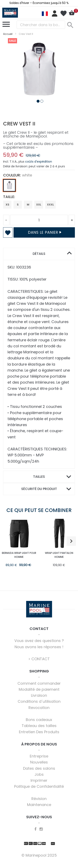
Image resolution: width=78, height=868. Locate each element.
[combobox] (41, 25)
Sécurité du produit (39, 489)
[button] (37, 100)
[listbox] (39, 186)
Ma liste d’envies (63, 13)
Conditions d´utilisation (39, 701)
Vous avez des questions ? (39, 641)
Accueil (8, 34)
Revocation (39, 708)
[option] (9, 185)
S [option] (18, 205)
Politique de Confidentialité (39, 786)
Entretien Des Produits (39, 732)
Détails (39, 254)
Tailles (39, 477)
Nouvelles (39, 762)
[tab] (39, 254)
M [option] (28, 205)
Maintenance (39, 805)
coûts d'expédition (39, 162)
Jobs (39, 774)
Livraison (39, 695)
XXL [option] (39, 205)
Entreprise (39, 756)
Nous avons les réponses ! (39, 647)
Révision (39, 799)
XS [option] (7, 205)
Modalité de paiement (39, 689)
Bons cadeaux (39, 720)
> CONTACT (39, 659)
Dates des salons (39, 768)
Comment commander (39, 683)
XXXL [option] (50, 205)
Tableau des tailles (39, 726)
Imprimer (39, 780)
